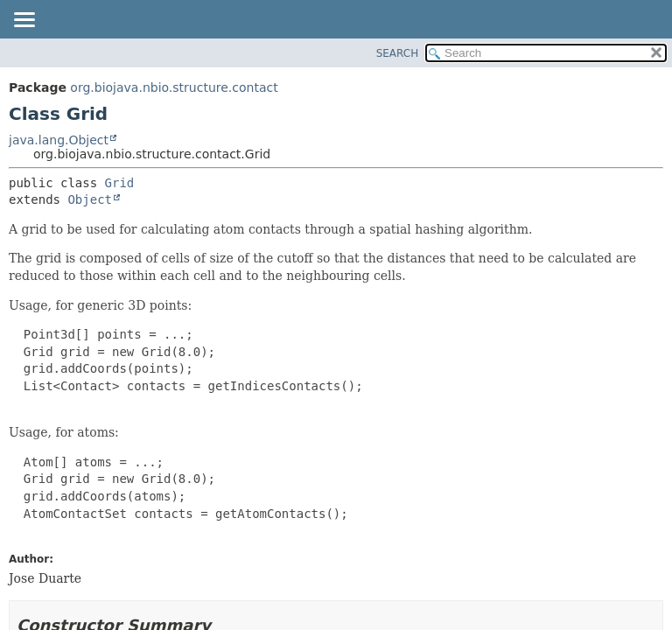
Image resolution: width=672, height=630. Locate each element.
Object (90, 199)
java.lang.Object (59, 140)
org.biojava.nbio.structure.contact (174, 87)
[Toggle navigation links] (24, 21)
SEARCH (398, 53)
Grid (120, 183)
